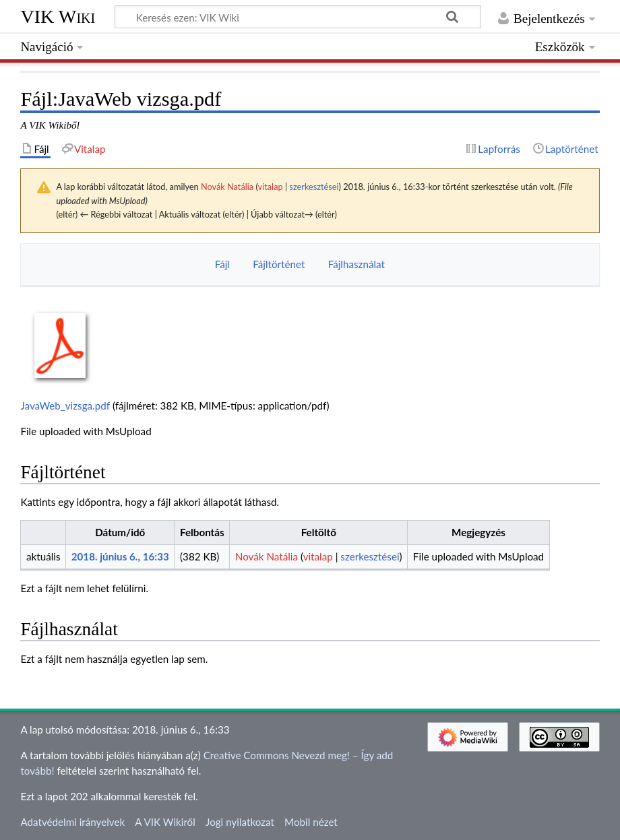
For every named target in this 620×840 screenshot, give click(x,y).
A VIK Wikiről (165, 822)
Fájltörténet (279, 264)
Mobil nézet (311, 822)
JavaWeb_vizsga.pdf (65, 406)
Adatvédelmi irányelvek (72, 822)
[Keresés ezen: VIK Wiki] (298, 17)
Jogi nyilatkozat (240, 822)
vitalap (271, 187)
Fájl (222, 264)
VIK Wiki (58, 17)
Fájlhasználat (356, 264)
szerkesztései (314, 187)
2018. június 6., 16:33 (120, 556)
